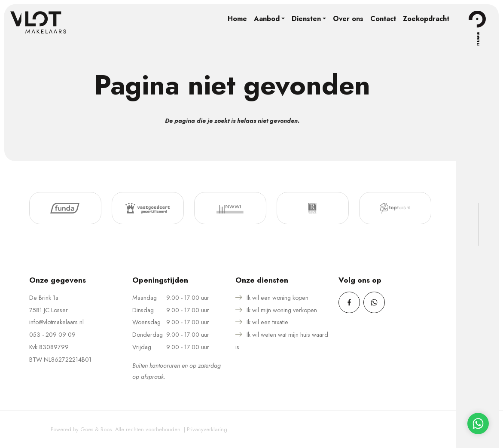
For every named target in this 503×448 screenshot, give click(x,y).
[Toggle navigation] (477, 19)
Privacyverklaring (207, 429)
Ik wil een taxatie (267, 322)
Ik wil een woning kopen (277, 298)
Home (237, 19)
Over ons (348, 19)
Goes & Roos (96, 429)
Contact (383, 19)
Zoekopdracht (426, 19)
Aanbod (267, 19)
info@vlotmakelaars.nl (56, 322)
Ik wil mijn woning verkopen (282, 310)
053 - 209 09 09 (52, 335)
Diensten (306, 19)
